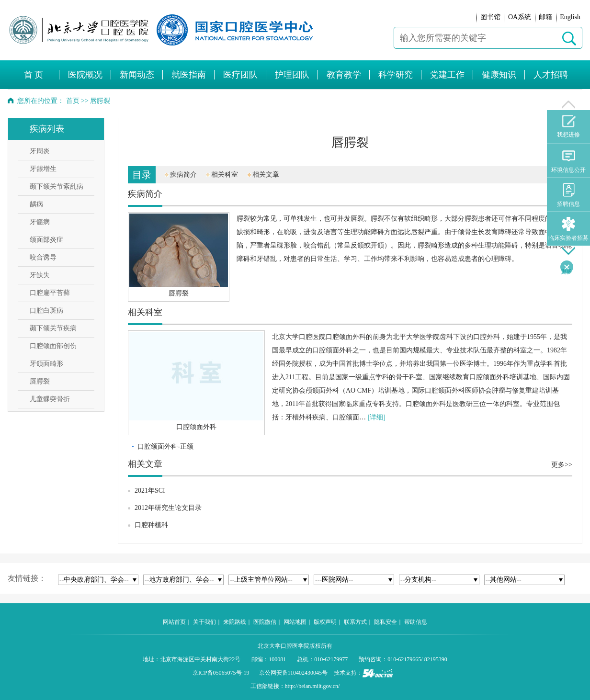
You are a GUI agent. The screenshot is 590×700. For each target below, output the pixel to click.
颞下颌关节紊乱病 (57, 186)
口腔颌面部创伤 (53, 346)
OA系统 (520, 17)
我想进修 (568, 126)
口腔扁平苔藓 (50, 293)
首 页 (34, 75)
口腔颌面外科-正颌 (165, 446)
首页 (73, 101)
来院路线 (235, 622)
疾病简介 (183, 175)
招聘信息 (568, 195)
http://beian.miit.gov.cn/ (312, 686)
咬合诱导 (43, 257)
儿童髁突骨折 (50, 399)
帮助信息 (416, 622)
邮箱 (545, 17)
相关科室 (225, 175)
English (570, 17)
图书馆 (490, 17)
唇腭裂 (40, 381)
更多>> (562, 465)
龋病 (36, 204)
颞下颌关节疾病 (53, 328)
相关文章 (266, 175)
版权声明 (325, 622)
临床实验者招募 (568, 229)
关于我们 (204, 622)
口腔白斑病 (46, 310)
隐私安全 (386, 622)
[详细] (377, 417)
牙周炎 (40, 151)
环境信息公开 (568, 161)
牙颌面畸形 (46, 364)
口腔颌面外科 (196, 427)
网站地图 (295, 622)
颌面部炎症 (46, 240)
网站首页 (174, 622)
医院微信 (265, 622)
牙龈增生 (43, 169)
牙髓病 (40, 222)
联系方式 (355, 622)
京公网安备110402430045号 (294, 673)
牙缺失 (40, 275)
